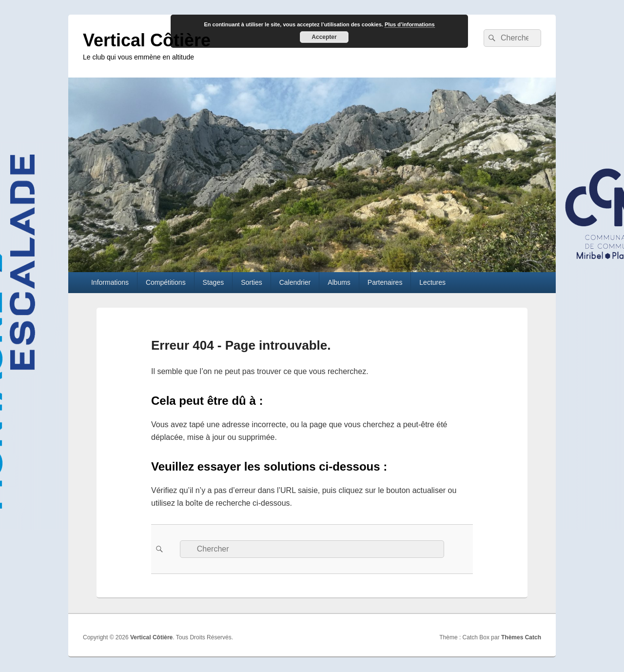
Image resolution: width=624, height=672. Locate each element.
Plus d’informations (410, 24)
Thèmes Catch (521, 637)
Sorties (252, 282)
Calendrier (295, 282)
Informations (110, 282)
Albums (339, 282)
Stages (214, 282)
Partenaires (385, 282)
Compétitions (166, 282)
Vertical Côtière (147, 40)
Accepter (324, 37)
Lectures (432, 282)
